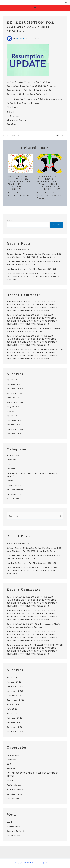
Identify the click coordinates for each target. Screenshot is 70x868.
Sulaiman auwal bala (18, 349)
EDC (9, 464)
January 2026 (14, 384)
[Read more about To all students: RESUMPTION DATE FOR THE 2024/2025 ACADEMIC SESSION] (20, 163)
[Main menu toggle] (35, 8)
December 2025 (15, 389)
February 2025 (14, 420)
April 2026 (12, 380)
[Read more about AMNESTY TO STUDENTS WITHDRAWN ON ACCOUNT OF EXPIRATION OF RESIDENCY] (50, 163)
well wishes (13, 498)
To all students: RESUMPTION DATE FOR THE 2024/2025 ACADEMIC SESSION (20, 183)
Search (10, 220)
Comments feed (15, 831)
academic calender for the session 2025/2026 (32, 269)
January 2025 (14, 425)
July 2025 (12, 411)
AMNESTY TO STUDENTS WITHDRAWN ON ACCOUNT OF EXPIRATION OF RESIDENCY (49, 183)
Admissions (13, 455)
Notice (20, 193)
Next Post (61, 135)
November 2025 (15, 393)
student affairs (15, 489)
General (40, 193)
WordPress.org (14, 835)
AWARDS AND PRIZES (18, 249)
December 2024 (15, 429)
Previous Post (12, 135)
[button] (66, 3)
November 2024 (15, 434)
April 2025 (12, 416)
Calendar (12, 193)
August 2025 (13, 407)
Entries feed (13, 826)
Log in (10, 822)
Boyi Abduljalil (14, 301)
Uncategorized (14, 494)
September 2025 (15, 402)
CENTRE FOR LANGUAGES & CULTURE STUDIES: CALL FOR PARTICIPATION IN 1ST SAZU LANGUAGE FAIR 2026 (34, 276)
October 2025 (14, 398)
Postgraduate (14, 485)
